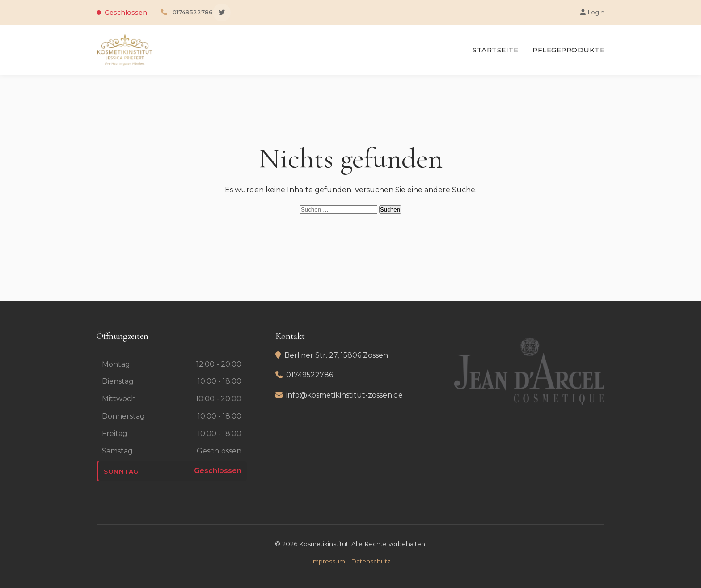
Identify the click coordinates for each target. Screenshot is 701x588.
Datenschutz (371, 561)
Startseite (495, 50)
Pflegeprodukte (568, 50)
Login (592, 12)
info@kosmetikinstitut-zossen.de (344, 395)
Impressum (328, 561)
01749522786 (193, 12)
